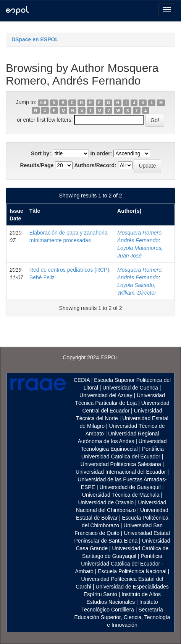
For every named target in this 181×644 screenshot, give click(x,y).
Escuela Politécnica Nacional (132, 571)
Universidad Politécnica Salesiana (121, 464)
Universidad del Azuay (106, 395)
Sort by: (41, 153)
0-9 (43, 103)
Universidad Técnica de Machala (121, 495)
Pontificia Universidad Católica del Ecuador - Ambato (119, 564)
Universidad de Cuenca (130, 388)
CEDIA (82, 380)
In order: (101, 153)
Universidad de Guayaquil (130, 487)
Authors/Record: (95, 165)
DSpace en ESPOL (35, 39)
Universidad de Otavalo (106, 502)
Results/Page (37, 165)
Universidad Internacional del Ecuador (121, 472)
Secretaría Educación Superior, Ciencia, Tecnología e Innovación (122, 617)
